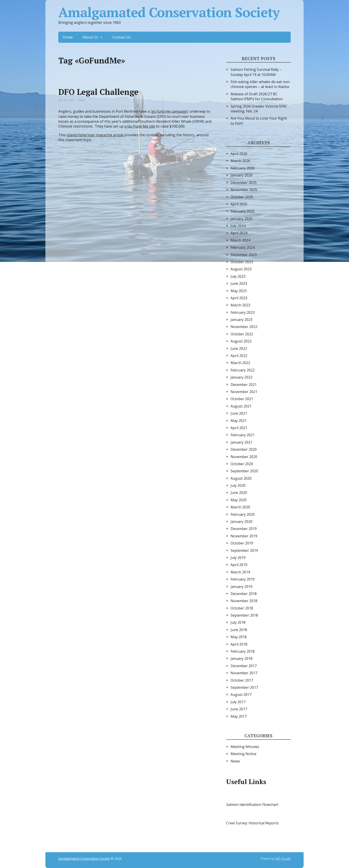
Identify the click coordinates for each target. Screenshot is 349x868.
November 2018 (244, 601)
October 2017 (242, 680)
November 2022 (244, 327)
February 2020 (243, 514)
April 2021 (239, 428)
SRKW (135, 153)
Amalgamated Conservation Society (169, 12)
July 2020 (238, 485)
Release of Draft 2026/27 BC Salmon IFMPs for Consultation (257, 96)
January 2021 (241, 442)
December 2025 (244, 183)
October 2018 (242, 608)
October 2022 (242, 334)
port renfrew (122, 153)
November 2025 (244, 190)
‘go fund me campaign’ (169, 111)
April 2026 (239, 154)
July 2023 (238, 276)
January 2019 (241, 587)
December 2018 (244, 594)
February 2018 (243, 651)
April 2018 (239, 644)
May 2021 (239, 421)
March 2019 (240, 572)
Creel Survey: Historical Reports (252, 823)
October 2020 (242, 464)
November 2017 (244, 673)
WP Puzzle (283, 859)
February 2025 (243, 211)
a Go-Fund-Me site (140, 126)
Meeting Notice (243, 754)
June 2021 (239, 413)
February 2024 (243, 247)
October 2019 (242, 543)
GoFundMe (106, 153)
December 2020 (244, 449)
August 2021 (241, 406)
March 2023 (240, 305)
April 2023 (239, 298)
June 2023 (239, 283)
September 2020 (244, 471)
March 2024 (240, 240)
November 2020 (244, 457)
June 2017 (239, 709)
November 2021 (244, 392)
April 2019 (239, 565)
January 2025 (241, 219)
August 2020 (241, 478)
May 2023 (239, 291)
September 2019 (244, 550)
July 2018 (238, 622)
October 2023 (242, 262)
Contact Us (122, 37)
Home (68, 37)
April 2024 (239, 233)
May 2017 (239, 716)
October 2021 (242, 399)
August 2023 (241, 269)
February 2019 (243, 579)
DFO (95, 153)
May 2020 (239, 500)
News (82, 100)
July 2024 (238, 226)
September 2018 (244, 615)
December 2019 (244, 529)
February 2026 (243, 168)
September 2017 (244, 687)
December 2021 (244, 385)
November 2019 (244, 536)
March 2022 (240, 363)
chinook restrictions (78, 153)
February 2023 (243, 312)
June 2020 (239, 493)
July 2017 (238, 702)
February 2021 (243, 435)
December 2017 (244, 666)
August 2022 (241, 341)
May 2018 (239, 637)
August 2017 (241, 695)
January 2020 (241, 522)
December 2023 (244, 255)
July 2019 (238, 558)
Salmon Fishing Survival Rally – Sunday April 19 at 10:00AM (256, 72)
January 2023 (241, 320)
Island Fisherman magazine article (95, 135)
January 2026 (241, 175)
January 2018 (241, 658)
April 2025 (239, 204)
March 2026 (240, 161)
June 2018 (239, 630)
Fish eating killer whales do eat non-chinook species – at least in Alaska (261, 84)
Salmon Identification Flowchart (252, 805)
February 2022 (243, 370)
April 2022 (239, 356)
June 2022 (239, 348)
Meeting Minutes (245, 747)
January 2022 (241, 377)
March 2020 (240, 507)
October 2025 (242, 197)
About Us (90, 37)
